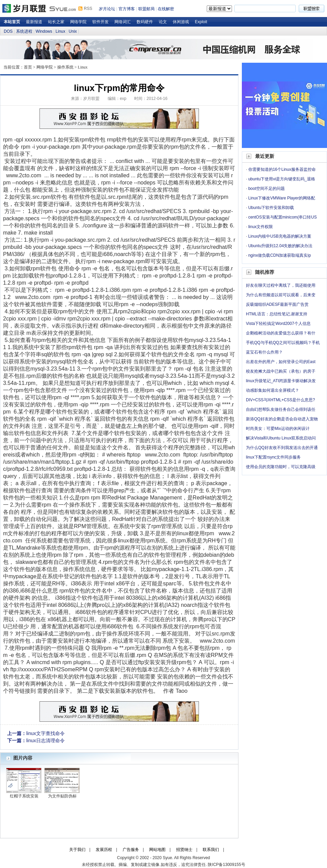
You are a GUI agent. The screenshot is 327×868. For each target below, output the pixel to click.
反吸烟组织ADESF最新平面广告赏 (277, 304)
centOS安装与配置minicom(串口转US (283, 217)
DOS (8, 31)
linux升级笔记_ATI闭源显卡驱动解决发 (281, 381)
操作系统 (65, 67)
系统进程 (24, 31)
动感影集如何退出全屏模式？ (272, 390)
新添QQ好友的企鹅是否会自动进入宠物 (282, 419)
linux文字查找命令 (45, 733)
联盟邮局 (146, 9)
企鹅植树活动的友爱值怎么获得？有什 (281, 333)
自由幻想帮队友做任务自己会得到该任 (281, 409)
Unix (73, 31)
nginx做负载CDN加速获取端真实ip (280, 255)
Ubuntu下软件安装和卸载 (271, 208)
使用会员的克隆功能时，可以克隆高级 (281, 467)
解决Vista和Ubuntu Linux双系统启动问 (281, 438)
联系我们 (211, 850)
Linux (60, 31)
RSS (88, 9)
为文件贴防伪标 (62, 796)
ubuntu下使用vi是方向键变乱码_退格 (282, 179)
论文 (163, 22)
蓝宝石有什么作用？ (264, 352)
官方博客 (127, 9)
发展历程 (104, 850)
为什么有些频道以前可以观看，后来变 (281, 295)
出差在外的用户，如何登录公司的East (281, 362)
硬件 (107, 569)
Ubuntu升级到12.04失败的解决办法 (281, 246)
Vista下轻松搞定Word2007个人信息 (278, 324)
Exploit (201, 22)
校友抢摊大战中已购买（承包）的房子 (281, 371)
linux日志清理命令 (45, 740)
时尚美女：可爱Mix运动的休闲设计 (278, 429)
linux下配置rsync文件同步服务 (273, 457)
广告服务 (131, 850)
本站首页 (12, 22)
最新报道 (34, 22)
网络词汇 (123, 22)
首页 (28, 67)
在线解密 (166, 9)
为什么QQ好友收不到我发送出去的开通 (282, 448)
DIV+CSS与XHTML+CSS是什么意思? (281, 400)
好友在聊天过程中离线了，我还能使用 (281, 285)
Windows (44, 31)
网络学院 (78, 22)
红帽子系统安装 (24, 796)
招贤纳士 (184, 850)
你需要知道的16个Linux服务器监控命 (282, 169)
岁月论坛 (107, 9)
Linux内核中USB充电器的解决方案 (280, 236)
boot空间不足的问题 (267, 189)
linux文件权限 (261, 227)
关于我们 (77, 850)
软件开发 (100, 22)
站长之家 (56, 22)
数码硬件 (145, 22)
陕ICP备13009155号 (226, 865)
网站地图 (157, 850)
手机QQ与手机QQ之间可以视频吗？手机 (283, 343)
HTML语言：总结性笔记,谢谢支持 (277, 314)
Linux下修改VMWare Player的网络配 (282, 198)
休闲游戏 (181, 22)
